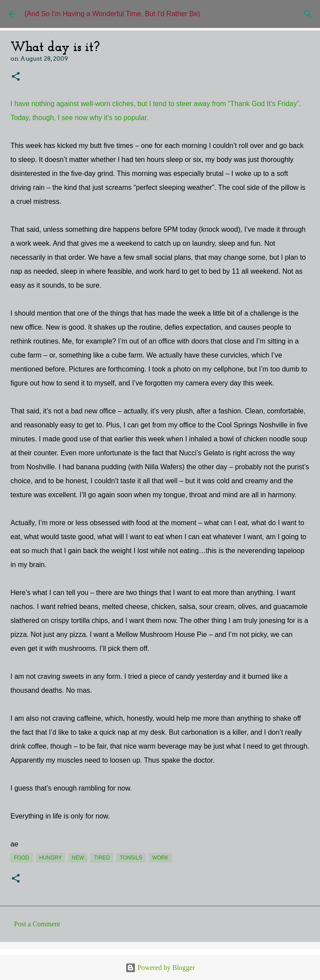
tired (102, 858)
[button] (16, 77)
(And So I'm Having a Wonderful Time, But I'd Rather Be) (112, 14)
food (22, 858)
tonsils (131, 858)
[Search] (308, 14)
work (160, 858)
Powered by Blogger (160, 968)
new (78, 858)
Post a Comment (37, 924)
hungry (51, 858)
